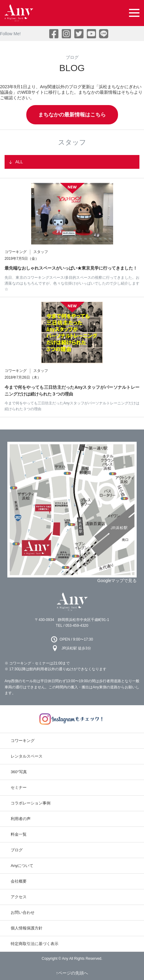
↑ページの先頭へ (72, 973)
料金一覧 (19, 834)
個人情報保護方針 (27, 928)
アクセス (19, 897)
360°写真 (19, 772)
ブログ (17, 850)
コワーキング (23, 741)
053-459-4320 (77, 626)
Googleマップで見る (117, 581)
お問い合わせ (23, 912)
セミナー (19, 787)
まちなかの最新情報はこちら (72, 115)
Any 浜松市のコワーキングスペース (72, 602)
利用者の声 (21, 819)
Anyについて (22, 866)
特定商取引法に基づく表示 (35, 944)
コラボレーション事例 (31, 803)
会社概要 (19, 881)
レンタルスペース (27, 756)
